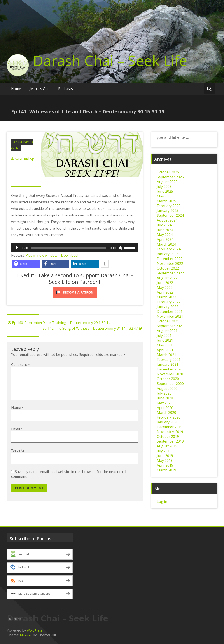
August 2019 (167, 446)
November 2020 (170, 374)
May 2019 (165, 460)
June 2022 (165, 283)
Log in (162, 502)
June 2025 (165, 191)
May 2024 (165, 235)
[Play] (17, 248)
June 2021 (165, 340)
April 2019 (165, 465)
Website (18, 457)
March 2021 (166, 355)
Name (17, 414)
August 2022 (167, 278)
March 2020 (166, 412)
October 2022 (168, 268)
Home (16, 89)
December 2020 (170, 369)
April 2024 (165, 239)
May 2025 (165, 196)
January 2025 (168, 211)
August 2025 (167, 182)
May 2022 (165, 287)
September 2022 (170, 273)
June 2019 (165, 456)
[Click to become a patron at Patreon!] (75, 292)
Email (17, 436)
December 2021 (170, 312)
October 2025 (168, 172)
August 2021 (167, 331)
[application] (75, 248)
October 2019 (168, 436)
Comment (21, 365)
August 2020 (167, 388)
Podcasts (66, 89)
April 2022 (165, 292)
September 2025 (170, 177)
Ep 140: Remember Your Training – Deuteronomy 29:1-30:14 (59, 323)
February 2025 (169, 206)
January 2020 (168, 422)
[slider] (69, 248)
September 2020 (170, 384)
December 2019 (170, 427)
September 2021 (170, 326)
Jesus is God (40, 89)
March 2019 (166, 470)
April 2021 (165, 350)
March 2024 (166, 244)
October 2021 (168, 321)
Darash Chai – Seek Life (110, 61)
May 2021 (165, 345)
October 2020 (168, 379)
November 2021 (170, 316)
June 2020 (165, 398)
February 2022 (169, 302)
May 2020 (165, 403)
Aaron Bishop (24, 158)
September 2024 (170, 215)
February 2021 (169, 360)
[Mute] (121, 248)
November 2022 (170, 263)
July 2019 (164, 451)
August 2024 (167, 220)
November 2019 (170, 432)
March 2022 (166, 297)
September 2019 (170, 441)
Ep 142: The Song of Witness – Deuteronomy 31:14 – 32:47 (93, 328)
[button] (26, 264)
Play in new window (41, 255)
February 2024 (169, 249)
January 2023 (168, 254)
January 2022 (168, 307)
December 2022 (170, 259)
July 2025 (164, 187)
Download (69, 255)
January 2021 (168, 364)
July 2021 (164, 336)
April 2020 (165, 408)
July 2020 (164, 393)
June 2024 (165, 230)
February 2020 (169, 417)
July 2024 (164, 225)
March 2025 (166, 201)
